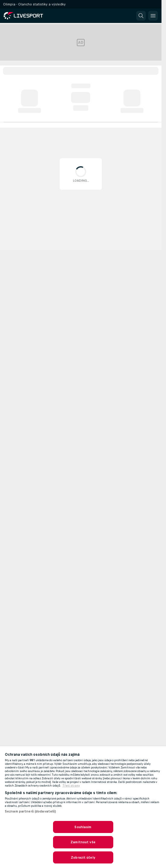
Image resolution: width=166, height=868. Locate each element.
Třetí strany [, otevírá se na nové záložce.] (71, 786)
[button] (141, 16)
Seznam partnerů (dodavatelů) (30, 811)
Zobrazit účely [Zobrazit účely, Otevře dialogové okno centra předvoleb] (83, 857)
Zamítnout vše (83, 842)
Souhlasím (83, 827)
